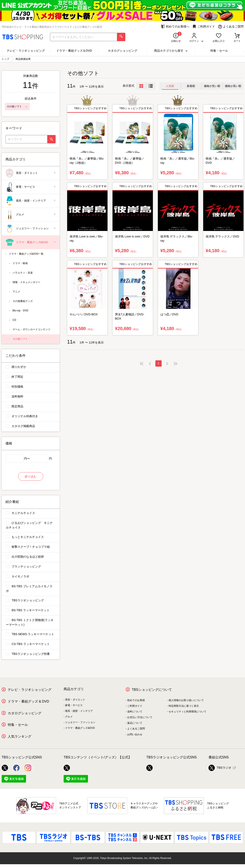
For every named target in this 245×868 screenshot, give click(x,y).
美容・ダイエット (31, 173)
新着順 (191, 86)
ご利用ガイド (204, 27)
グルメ (31, 215)
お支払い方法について (140, 717)
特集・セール (219, 51)
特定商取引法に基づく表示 (184, 706)
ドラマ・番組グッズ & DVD (28, 701)
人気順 (170, 86)
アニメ (16, 292)
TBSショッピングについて (152, 690)
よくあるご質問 (231, 27)
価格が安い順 (212, 86)
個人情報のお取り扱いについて (186, 700)
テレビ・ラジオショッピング (26, 51)
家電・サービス (31, 187)
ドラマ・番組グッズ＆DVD (74, 51)
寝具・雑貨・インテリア (31, 201)
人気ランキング (20, 736)
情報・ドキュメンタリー (26, 282)
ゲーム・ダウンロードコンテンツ (31, 329)
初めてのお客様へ (175, 27)
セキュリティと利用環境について (187, 712)
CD (14, 320)
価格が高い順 (233, 86)
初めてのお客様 (136, 700)
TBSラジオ (220, 768)
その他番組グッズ (23, 301)
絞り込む (31, 476)
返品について (135, 723)
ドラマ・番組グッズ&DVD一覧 (26, 254)
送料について (135, 712)
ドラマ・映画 (20, 263)
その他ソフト (20, 339)
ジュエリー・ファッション (31, 229)
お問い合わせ (135, 734)
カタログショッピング (123, 51)
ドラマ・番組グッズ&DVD (31, 242)
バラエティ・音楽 (23, 273)
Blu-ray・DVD (20, 311)
